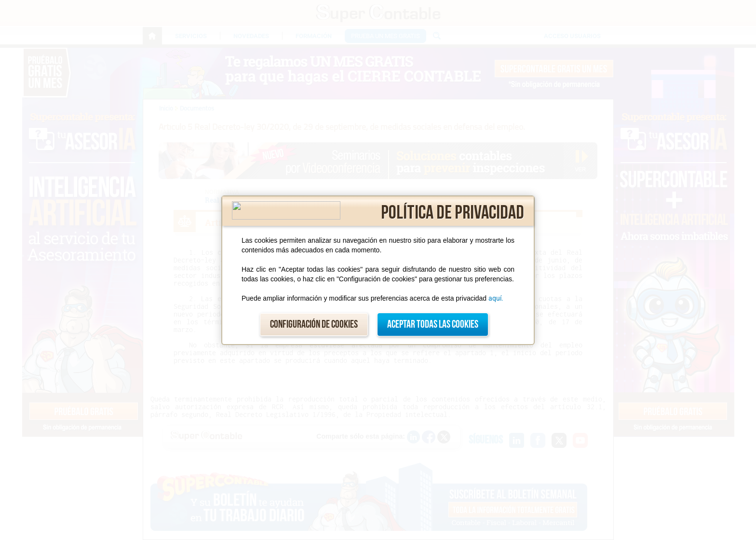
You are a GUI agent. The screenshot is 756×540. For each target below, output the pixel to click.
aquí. (496, 298)
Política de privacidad (452, 213)
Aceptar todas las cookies (433, 325)
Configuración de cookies (314, 325)
